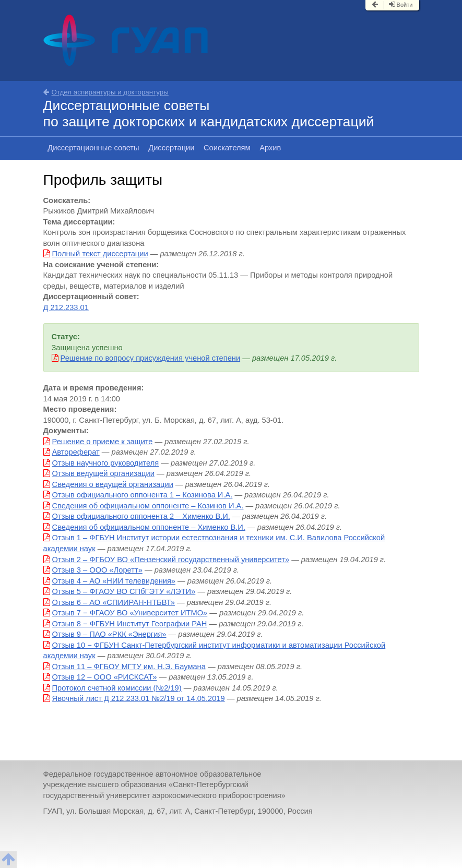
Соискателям (227, 148)
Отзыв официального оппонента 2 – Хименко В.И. (141, 516)
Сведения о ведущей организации (113, 484)
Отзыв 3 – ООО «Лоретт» (97, 570)
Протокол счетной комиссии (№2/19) (117, 688)
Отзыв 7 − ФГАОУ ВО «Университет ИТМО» (130, 613)
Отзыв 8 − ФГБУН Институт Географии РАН (130, 624)
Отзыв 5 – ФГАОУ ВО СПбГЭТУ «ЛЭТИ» (124, 591)
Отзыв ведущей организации (103, 473)
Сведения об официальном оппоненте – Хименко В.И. (149, 527)
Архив (270, 148)
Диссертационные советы (93, 148)
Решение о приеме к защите (103, 442)
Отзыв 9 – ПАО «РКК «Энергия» (109, 634)
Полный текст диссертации (100, 254)
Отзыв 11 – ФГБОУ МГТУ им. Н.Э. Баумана (129, 667)
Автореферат (76, 452)
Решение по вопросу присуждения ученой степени (151, 358)
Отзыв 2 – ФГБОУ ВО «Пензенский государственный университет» (171, 560)
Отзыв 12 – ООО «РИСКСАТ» (105, 677)
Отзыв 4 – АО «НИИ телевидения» (114, 581)
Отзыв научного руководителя (106, 463)
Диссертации (171, 148)
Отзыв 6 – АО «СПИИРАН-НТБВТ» (114, 602)
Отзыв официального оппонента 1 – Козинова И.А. (143, 495)
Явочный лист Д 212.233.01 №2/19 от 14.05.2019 (139, 698)
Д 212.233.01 (66, 307)
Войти (401, 5)
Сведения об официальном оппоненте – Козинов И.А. (148, 506)
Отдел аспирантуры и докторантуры (106, 92)
